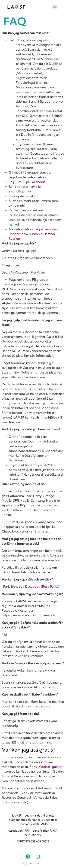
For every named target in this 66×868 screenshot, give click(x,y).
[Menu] (55, 7)
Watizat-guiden (51, 767)
